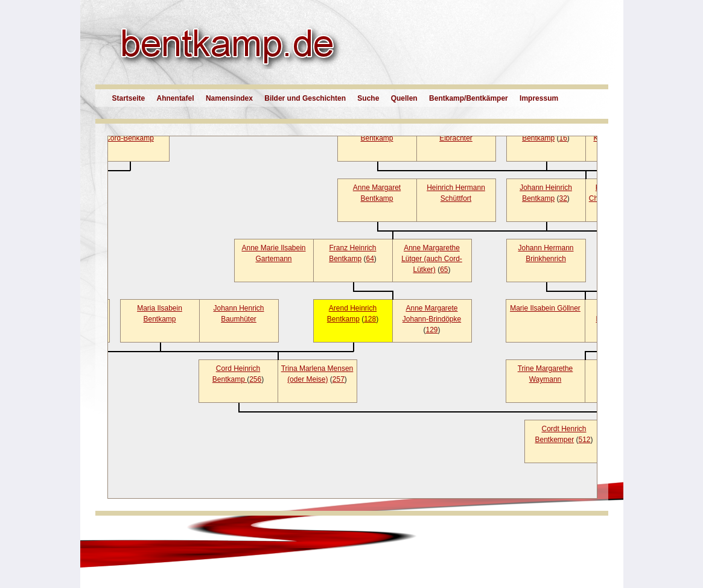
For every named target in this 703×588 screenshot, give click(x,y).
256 (255, 379)
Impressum (539, 98)
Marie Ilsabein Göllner (545, 308)
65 (444, 270)
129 (431, 330)
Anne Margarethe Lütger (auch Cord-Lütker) (432, 259)
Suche (368, 98)
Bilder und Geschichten (305, 98)
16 (563, 138)
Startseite (129, 98)
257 (339, 379)
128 (370, 319)
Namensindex (229, 98)
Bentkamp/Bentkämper (469, 98)
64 (370, 259)
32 (563, 198)
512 (585, 440)
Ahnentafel (176, 98)
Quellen (404, 98)
